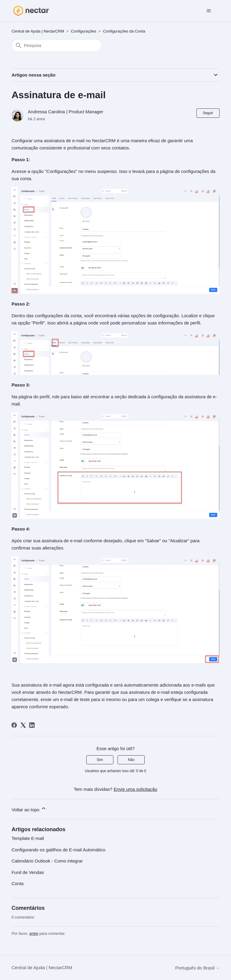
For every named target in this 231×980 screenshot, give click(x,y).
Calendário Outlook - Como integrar (47, 861)
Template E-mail (28, 838)
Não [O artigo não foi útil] (131, 760)
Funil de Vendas (28, 872)
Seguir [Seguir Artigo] (208, 113)
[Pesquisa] (57, 45)
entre (34, 933)
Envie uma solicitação (136, 789)
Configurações (84, 31)
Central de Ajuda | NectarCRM (38, 31)
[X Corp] (23, 725)
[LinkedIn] (32, 725)
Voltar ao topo (29, 809)
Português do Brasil (197, 968)
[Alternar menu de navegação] (209, 11)
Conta (17, 883)
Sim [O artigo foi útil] (100, 760)
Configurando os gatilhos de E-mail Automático (58, 850)
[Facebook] (14, 725)
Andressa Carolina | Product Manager (66, 112)
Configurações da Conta (124, 31)
